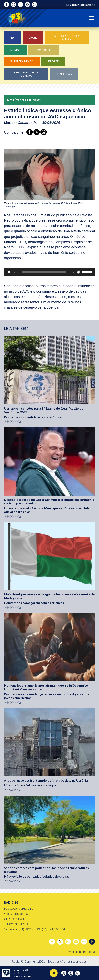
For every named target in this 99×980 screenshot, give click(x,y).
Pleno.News (64, 74)
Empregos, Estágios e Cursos (67, 38)
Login (70, 4)
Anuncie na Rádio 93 (81, 951)
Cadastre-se (87, 4)
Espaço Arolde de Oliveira (26, 74)
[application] (49, 272)
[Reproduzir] (9, 272)
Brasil (33, 38)
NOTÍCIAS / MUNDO (24, 100)
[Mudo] (79, 272)
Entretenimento (22, 61)
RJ (12, 38)
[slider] (44, 272)
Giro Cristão (44, 50)
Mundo (15, 50)
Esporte (53, 61)
